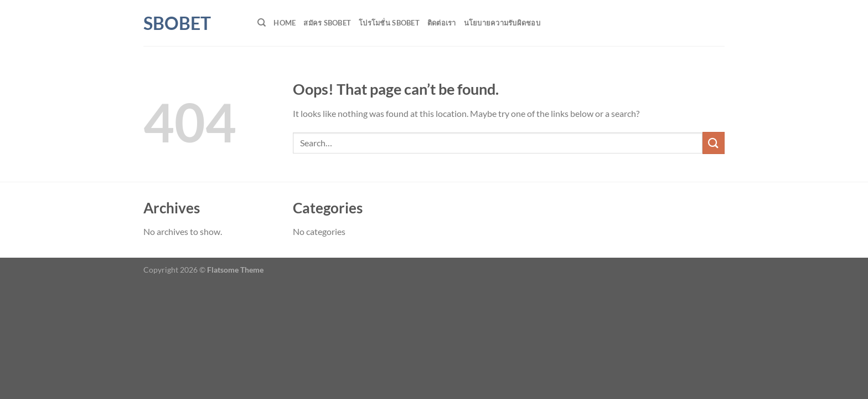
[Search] (262, 23)
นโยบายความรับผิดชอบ (502, 23)
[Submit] (714, 143)
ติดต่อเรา (442, 23)
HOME (285, 23)
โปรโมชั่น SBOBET (389, 23)
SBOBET (177, 23)
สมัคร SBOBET (327, 23)
